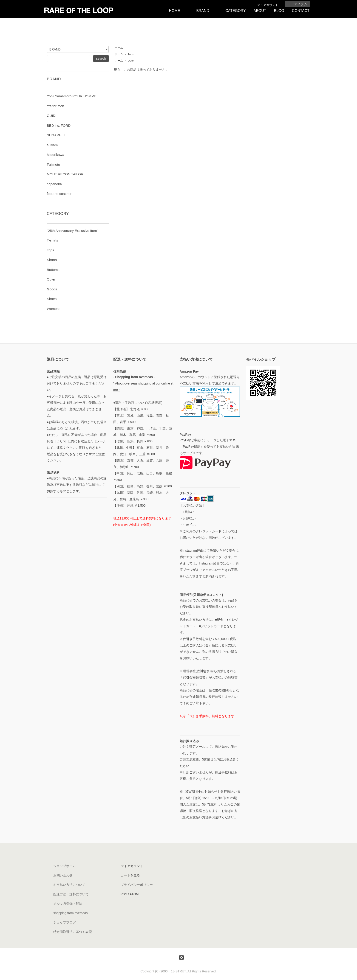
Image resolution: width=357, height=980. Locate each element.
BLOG (279, 11)
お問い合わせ (63, 875)
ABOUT (260, 11)
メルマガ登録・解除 (68, 904)
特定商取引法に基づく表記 (73, 932)
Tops (131, 54)
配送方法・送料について (71, 894)
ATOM (134, 894)
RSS (124, 894)
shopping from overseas (70, 913)
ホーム (119, 48)
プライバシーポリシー (137, 885)
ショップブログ (65, 922)
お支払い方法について (69, 885)
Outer (131, 61)
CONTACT (301, 11)
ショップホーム (65, 866)
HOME (174, 11)
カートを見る (130, 875)
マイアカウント (268, 5)
